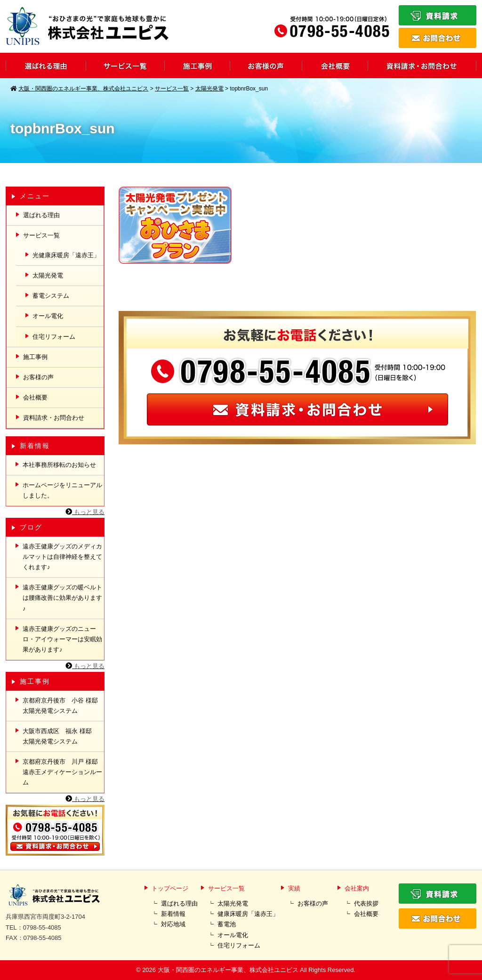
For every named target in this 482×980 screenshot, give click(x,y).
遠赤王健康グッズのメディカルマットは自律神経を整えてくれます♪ (62, 557)
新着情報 (173, 914)
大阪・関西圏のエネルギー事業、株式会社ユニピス (228, 970)
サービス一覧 (41, 235)
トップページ (170, 888)
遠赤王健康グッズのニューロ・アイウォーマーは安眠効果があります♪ (62, 639)
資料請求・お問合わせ (54, 418)
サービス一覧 (226, 888)
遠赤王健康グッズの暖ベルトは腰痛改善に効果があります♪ (62, 598)
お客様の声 (38, 377)
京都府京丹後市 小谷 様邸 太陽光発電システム (63, 706)
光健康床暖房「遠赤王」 (66, 255)
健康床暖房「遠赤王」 (248, 914)
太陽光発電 (48, 275)
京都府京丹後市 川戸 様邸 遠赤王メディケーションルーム (63, 772)
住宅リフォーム (54, 337)
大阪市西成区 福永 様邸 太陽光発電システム (60, 736)
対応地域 (173, 924)
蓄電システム (51, 296)
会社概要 (35, 397)
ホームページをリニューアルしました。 (62, 490)
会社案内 (357, 888)
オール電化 (48, 316)
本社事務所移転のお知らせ (59, 465)
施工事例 (35, 357)
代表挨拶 (366, 903)
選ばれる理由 (41, 215)
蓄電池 (227, 924)
